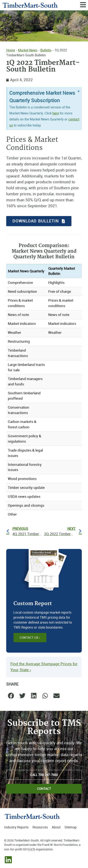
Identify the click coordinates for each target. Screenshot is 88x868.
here (56, 113)
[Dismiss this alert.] (79, 91)
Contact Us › (30, 637)
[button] (11, 696)
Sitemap (71, 827)
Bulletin (46, 50)
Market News (28, 50)
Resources (40, 827)
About (56, 827)
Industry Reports (16, 827)
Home (11, 50)
